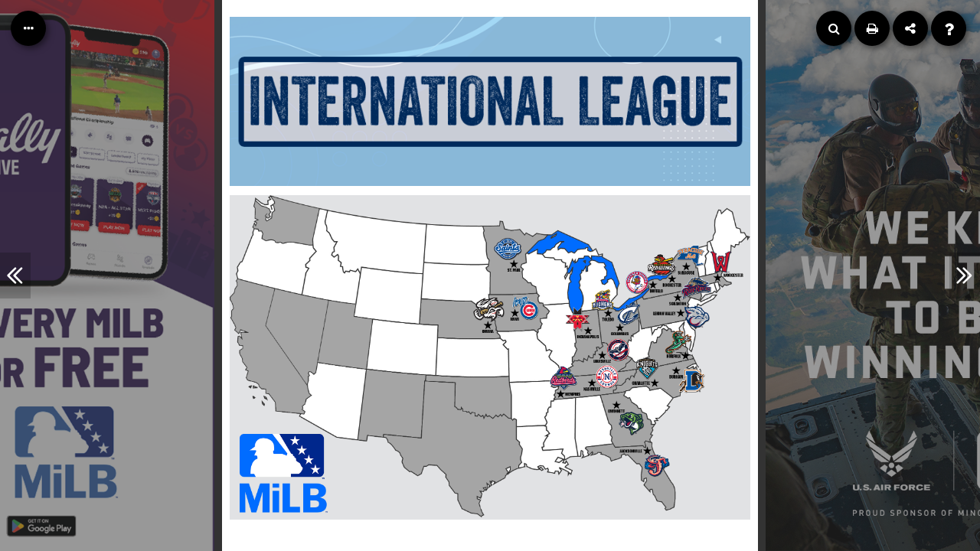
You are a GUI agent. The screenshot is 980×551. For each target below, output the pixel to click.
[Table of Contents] (28, 28)
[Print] (872, 28)
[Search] (834, 28)
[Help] (949, 28)
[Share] (910, 28)
